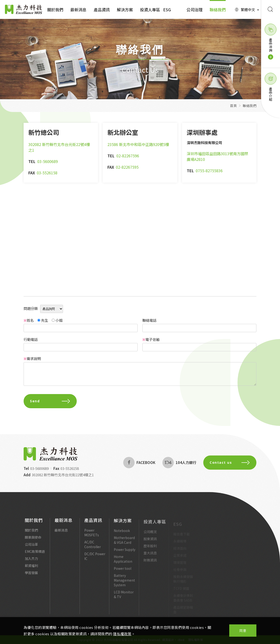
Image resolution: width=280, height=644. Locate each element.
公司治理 (195, 10)
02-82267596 (128, 156)
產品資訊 (102, 10)
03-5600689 (48, 161)
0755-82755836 (209, 171)
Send (50, 401)
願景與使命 (33, 539)
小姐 (57, 320)
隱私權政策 (122, 634)
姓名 (29, 320)
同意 (243, 631)
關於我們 (55, 10)
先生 (43, 320)
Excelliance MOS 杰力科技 (24, 9)
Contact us (232, 462)
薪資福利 (31, 567)
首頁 (233, 106)
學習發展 (31, 575)
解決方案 (125, 10)
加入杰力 (31, 560)
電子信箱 (151, 339)
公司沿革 (31, 546)
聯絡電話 (149, 320)
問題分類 (31, 308)
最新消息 (78, 10)
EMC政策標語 (35, 553)
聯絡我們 (218, 10)
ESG (167, 10)
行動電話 (31, 339)
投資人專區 (150, 10)
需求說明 (32, 358)
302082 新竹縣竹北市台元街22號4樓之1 (61, 475)
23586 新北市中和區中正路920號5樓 (138, 144)
